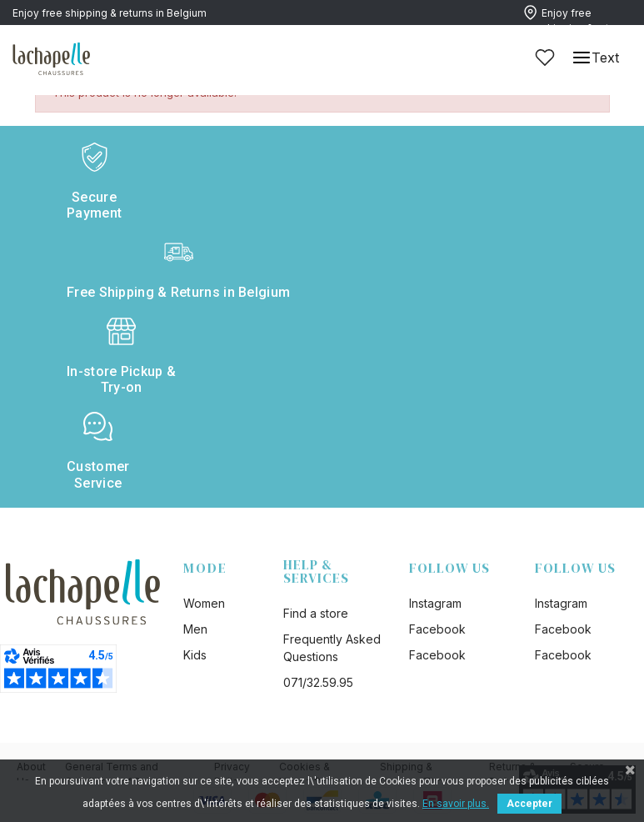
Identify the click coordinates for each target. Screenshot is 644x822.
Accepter (529, 804)
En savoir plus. (456, 804)
